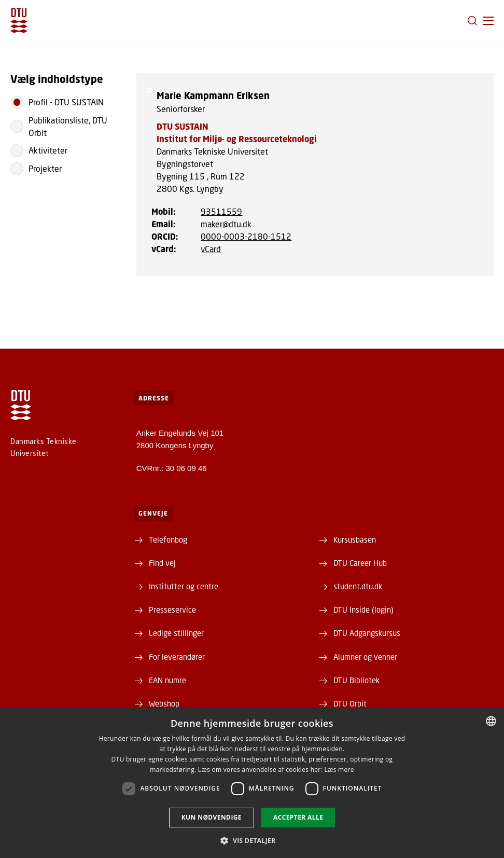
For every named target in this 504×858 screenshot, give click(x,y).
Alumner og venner (365, 657)
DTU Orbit (350, 703)
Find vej (162, 563)
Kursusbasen (355, 539)
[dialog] (252, 783)
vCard (211, 249)
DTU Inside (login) (363, 610)
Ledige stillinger (176, 633)
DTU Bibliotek (356, 680)
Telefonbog (168, 539)
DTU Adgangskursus (367, 633)
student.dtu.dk (358, 586)
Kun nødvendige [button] (212, 817)
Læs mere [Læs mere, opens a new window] (339, 770)
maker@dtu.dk (226, 224)
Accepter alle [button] (298, 817)
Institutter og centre (184, 586)
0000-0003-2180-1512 (246, 236)
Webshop (164, 703)
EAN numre (167, 680)
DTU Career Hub (360, 563)
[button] (488, 21)
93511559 (221, 211)
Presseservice (172, 610)
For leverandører (177, 657)
